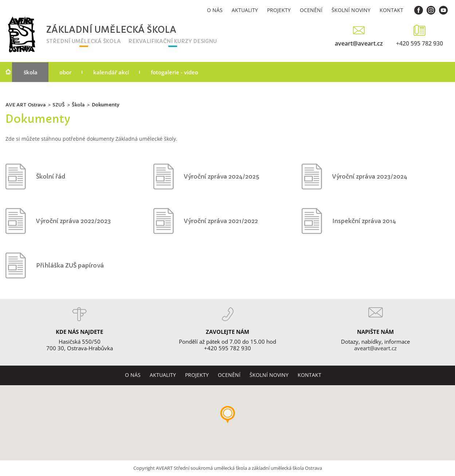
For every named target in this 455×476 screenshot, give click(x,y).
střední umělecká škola (84, 41)
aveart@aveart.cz (359, 43)
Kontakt (391, 10)
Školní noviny (351, 10)
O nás (215, 10)
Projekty (279, 10)
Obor (65, 72)
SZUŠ (59, 105)
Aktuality (245, 10)
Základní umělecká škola (91, 30)
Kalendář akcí (111, 72)
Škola (31, 72)
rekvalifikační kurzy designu (172, 41)
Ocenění (311, 10)
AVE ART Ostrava (26, 105)
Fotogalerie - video (174, 72)
